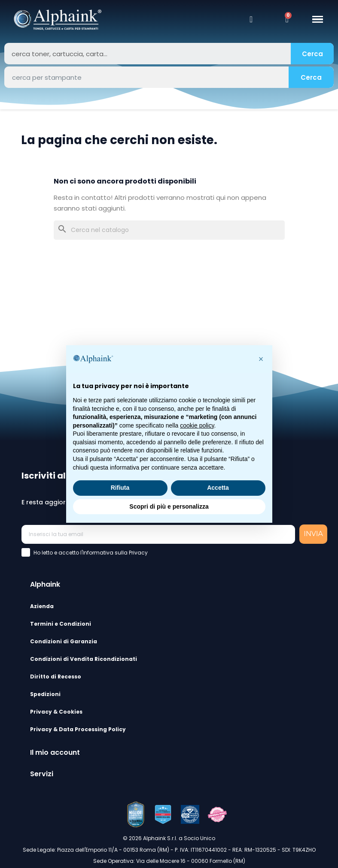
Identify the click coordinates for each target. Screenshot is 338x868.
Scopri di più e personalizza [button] (169, 506)
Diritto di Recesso (56, 677)
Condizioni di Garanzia (64, 641)
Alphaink (45, 584)
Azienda (42, 606)
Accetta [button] (218, 488)
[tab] (177, 584)
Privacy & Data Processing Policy (78, 729)
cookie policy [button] (197, 425)
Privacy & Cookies (56, 712)
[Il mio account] (251, 19)
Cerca (312, 54)
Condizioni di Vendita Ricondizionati (84, 659)
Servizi (42, 774)
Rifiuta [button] (120, 488)
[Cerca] (169, 230)
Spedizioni (45, 694)
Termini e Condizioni (61, 624)
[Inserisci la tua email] (158, 534)
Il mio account (55, 752)
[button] (261, 359)
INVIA (313, 534)
